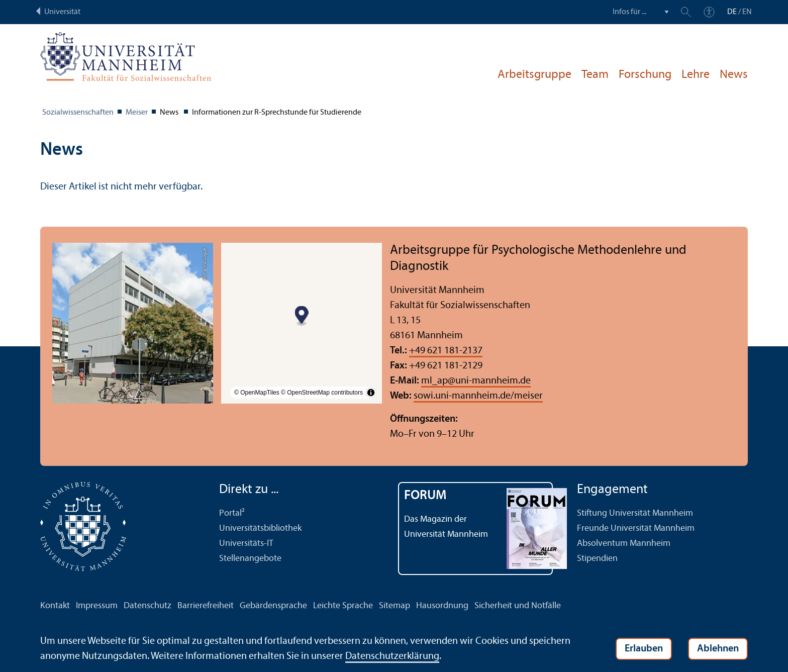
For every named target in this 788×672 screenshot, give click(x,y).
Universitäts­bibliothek (260, 529)
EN (747, 12)
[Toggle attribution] (371, 393)
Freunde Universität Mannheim (636, 529)
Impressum (97, 606)
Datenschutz (147, 606)
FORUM (425, 496)
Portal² (232, 513)
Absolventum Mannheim (624, 544)
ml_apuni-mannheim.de (476, 381)
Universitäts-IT (246, 544)
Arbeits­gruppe (534, 75)
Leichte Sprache (343, 606)
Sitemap (395, 606)
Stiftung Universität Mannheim (635, 513)
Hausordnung (442, 606)
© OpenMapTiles (257, 393)
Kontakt (55, 606)
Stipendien (597, 559)
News (734, 75)
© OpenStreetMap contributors (322, 393)
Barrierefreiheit (206, 606)
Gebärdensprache (273, 606)
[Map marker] (302, 316)
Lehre (696, 75)
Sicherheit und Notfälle (518, 606)
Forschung (645, 75)
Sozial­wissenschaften (78, 113)
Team (595, 75)
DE (732, 12)
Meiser (137, 113)
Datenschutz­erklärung (392, 656)
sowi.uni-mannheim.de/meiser (478, 396)
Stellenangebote (250, 559)
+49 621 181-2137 (446, 351)
